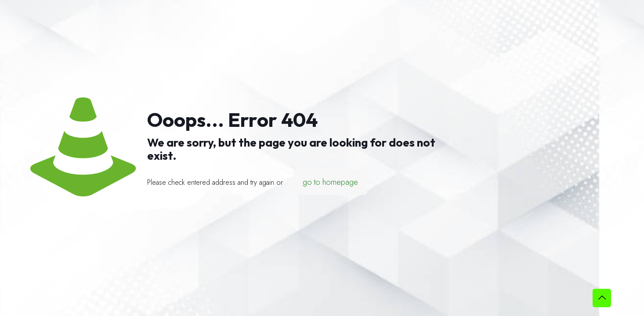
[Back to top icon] (602, 298)
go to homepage (330, 182)
